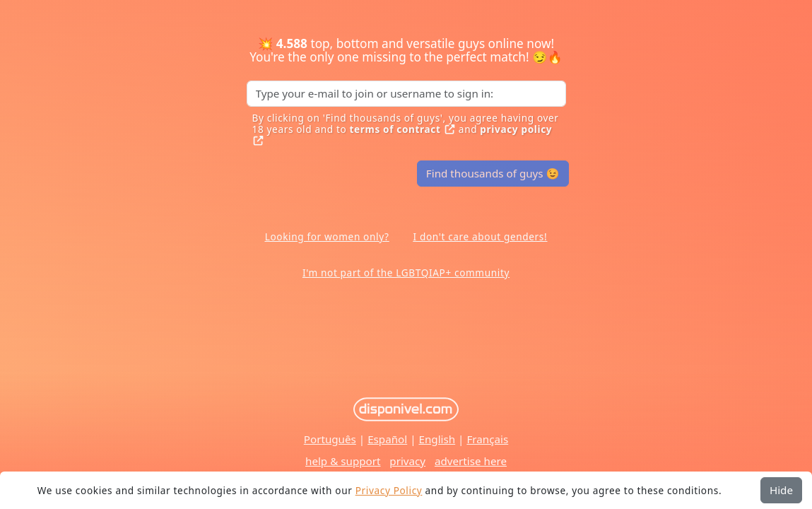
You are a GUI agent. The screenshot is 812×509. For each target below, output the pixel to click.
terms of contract (403, 129)
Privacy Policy (389, 490)
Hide (781, 490)
